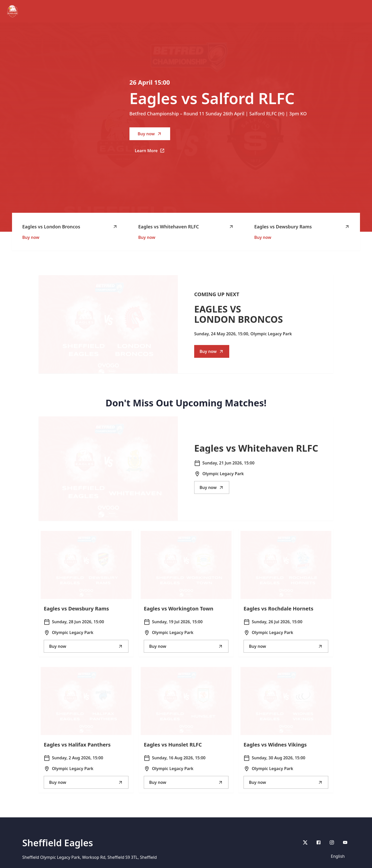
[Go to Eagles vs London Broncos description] (108, 324)
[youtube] (345, 842)
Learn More (153, 152)
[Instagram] (332, 842)
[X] (305, 842)
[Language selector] (339, 856)
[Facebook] (319, 842)
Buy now (150, 134)
